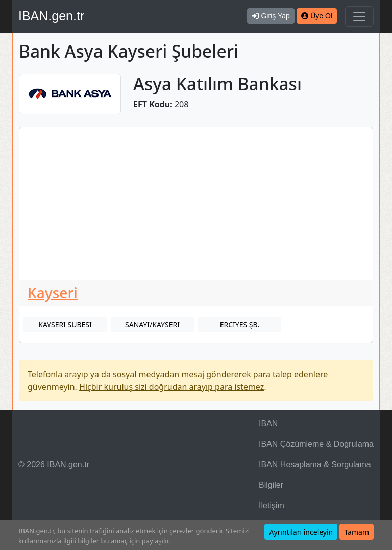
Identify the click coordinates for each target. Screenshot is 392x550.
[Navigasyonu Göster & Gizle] (359, 16)
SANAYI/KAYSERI (152, 325)
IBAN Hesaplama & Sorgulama (315, 464)
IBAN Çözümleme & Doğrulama (316, 444)
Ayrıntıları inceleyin (301, 532)
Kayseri (53, 293)
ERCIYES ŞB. (240, 325)
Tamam (357, 532)
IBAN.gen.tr (51, 16)
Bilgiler (271, 485)
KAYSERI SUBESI (65, 325)
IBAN (268, 424)
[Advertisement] (196, 204)
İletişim (272, 505)
